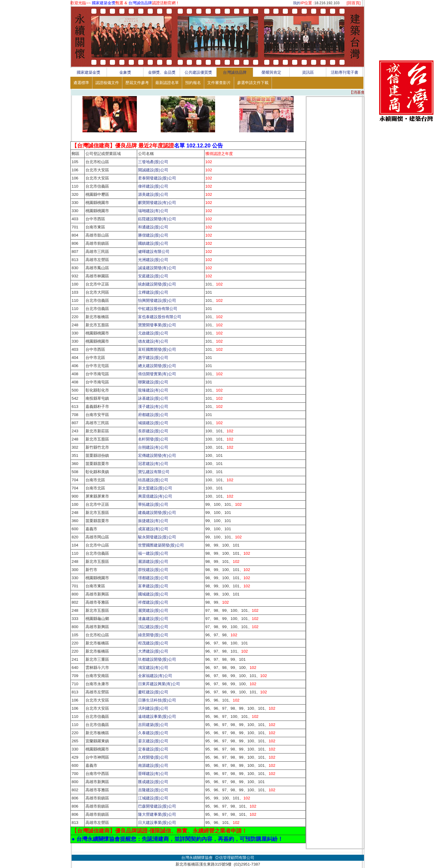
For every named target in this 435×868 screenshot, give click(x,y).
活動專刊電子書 (345, 72)
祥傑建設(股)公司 (153, 602)
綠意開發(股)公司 (153, 635)
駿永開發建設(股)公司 (157, 537)
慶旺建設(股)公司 (153, 692)
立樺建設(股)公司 (153, 292)
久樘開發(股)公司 (153, 757)
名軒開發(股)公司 (153, 439)
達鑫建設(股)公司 (153, 619)
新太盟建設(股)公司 (155, 488)
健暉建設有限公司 (154, 252)
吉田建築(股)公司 (153, 725)
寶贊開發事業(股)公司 (157, 325)
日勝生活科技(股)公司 (157, 700)
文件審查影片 (219, 83)
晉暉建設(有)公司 (153, 774)
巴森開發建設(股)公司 (157, 806)
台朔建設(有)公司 (153, 447)
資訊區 (308, 72)
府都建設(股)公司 (153, 415)
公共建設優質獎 (198, 72)
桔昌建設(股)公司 (153, 480)
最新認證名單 (167, 83)
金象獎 (125, 72)
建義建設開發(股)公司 (157, 513)
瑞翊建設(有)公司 (153, 211)
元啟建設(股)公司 (153, 333)
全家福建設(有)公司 (155, 676)
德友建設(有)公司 (153, 341)
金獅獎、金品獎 (162, 72)
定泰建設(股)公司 (153, 749)
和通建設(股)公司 (153, 227)
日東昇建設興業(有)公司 (159, 684)
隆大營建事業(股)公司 (157, 814)
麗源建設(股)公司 (153, 561)
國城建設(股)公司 (153, 594)
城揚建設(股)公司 (153, 423)
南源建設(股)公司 (153, 765)
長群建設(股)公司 (153, 431)
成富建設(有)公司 (153, 529)
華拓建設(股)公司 (153, 504)
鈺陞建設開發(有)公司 (157, 219)
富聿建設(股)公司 (153, 586)
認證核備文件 (107, 83)
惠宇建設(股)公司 (153, 358)
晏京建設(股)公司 (153, 741)
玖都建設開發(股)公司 (157, 659)
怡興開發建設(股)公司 (157, 300)
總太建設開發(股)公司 (157, 366)
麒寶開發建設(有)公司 (157, 203)
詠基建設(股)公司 (153, 398)
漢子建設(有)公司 (153, 407)
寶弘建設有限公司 (154, 472)
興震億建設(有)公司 (155, 496)
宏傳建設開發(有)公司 (157, 455)
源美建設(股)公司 (153, 194)
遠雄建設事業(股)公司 (157, 716)
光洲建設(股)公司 (153, 260)
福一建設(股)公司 (153, 553)
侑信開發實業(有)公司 (157, 374)
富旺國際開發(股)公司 (157, 349)
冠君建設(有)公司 (153, 464)
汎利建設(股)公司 (153, 708)
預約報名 (193, 83)
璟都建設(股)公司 (153, 578)
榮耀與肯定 (271, 72)
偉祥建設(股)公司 (153, 186)
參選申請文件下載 (253, 83)
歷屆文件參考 (137, 83)
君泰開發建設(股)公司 (157, 178)
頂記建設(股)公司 (153, 627)
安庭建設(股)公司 (153, 276)
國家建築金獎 (89, 72)
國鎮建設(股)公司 (153, 243)
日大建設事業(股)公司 (157, 823)
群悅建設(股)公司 (153, 570)
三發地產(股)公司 (153, 162)
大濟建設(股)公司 (153, 651)
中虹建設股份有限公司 (158, 309)
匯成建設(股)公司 (153, 782)
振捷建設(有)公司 (153, 521)
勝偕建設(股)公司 (153, 235)
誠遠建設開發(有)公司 (157, 268)
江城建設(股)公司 (153, 798)
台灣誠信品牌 (235, 72)
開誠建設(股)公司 (153, 170)
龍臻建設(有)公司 (153, 390)
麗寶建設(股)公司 (155, 610)
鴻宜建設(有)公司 (153, 668)
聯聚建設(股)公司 (153, 382)
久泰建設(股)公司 (153, 733)
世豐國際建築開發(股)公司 (161, 545)
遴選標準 (81, 83)
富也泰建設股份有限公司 (160, 317)
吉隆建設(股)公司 (153, 790)
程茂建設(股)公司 (155, 643)
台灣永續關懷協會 (197, 858)
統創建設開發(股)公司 (157, 284)
